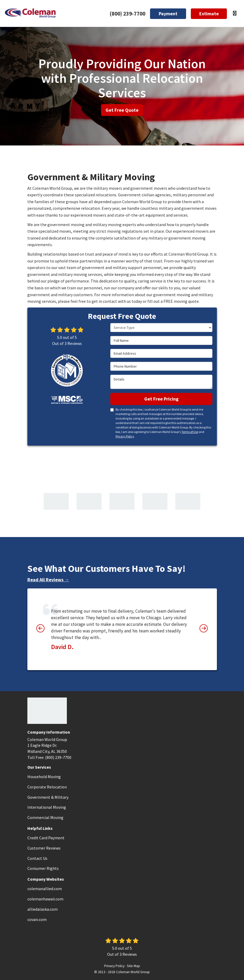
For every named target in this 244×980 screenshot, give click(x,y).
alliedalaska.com (43, 909)
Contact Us (37, 858)
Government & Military (48, 797)
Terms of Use (190, 432)
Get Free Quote (122, 110)
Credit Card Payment (46, 838)
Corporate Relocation (47, 787)
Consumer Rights (43, 868)
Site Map (133, 966)
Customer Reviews (44, 848)
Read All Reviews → (48, 580)
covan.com (37, 919)
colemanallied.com (45, 889)
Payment (168, 14)
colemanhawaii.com (45, 899)
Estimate (209, 14)
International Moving (47, 807)
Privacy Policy (125, 436)
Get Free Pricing (161, 399)
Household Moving (44, 777)
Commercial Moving (45, 817)
